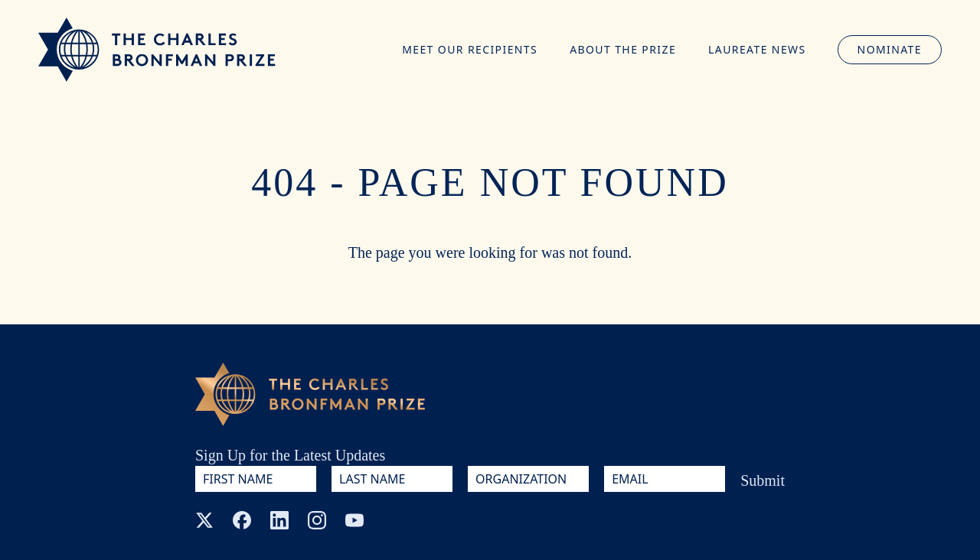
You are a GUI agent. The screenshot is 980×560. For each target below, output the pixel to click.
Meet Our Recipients (470, 49)
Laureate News (757, 49)
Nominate (890, 49)
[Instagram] (317, 520)
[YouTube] (354, 520)
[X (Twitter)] (204, 520)
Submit (763, 480)
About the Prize (623, 49)
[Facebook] (242, 520)
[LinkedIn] (279, 520)
